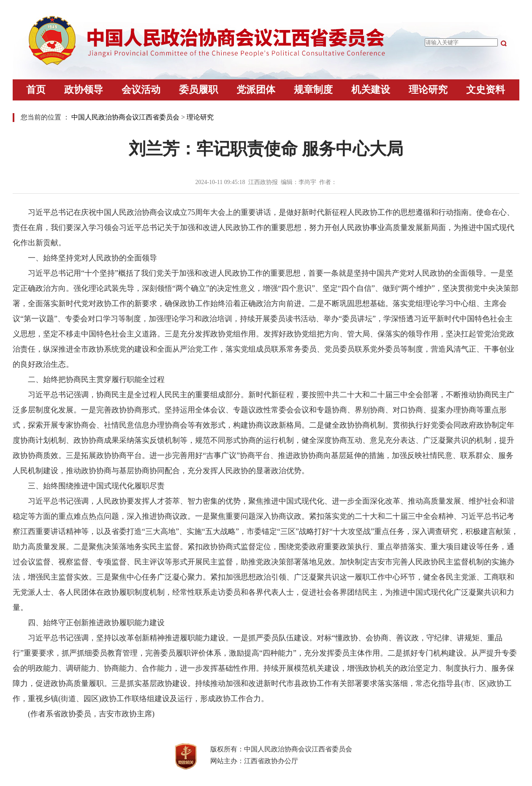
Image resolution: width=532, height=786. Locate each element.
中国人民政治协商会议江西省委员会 (125, 117)
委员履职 (198, 90)
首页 (36, 90)
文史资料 (486, 90)
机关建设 (371, 90)
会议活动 (141, 90)
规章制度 (313, 90)
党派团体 (256, 90)
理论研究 (428, 90)
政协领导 (84, 90)
